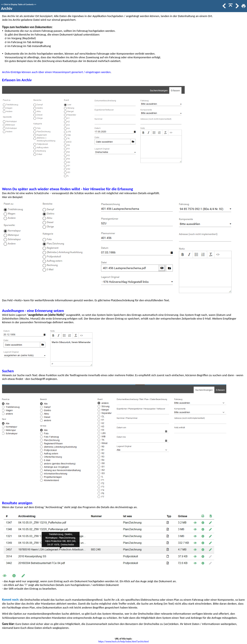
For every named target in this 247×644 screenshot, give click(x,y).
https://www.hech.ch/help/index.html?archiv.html (123, 642)
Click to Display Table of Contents (19, 4)
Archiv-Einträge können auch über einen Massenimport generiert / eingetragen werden (56, 72)
